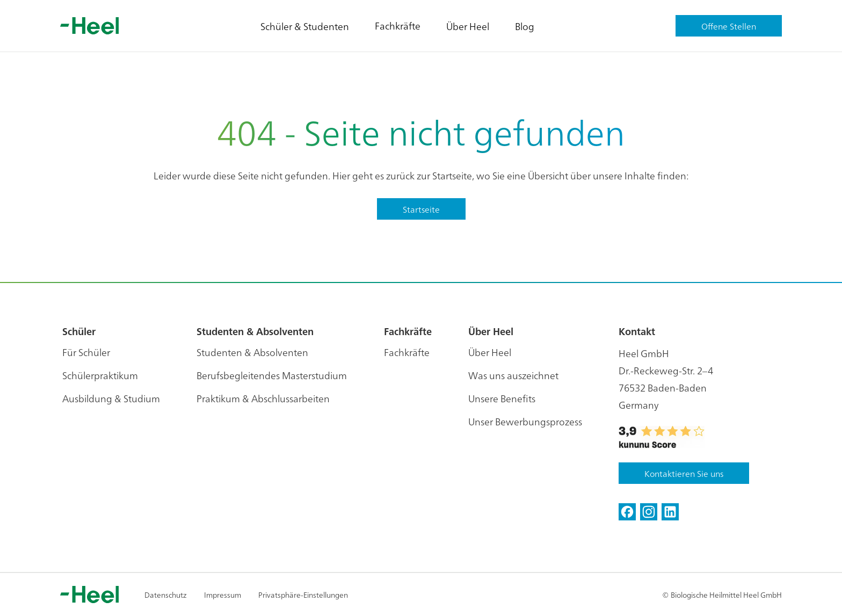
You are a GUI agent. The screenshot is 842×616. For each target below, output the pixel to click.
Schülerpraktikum (100, 375)
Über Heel (468, 26)
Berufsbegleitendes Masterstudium (272, 375)
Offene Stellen (729, 26)
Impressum (223, 595)
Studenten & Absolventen (252, 352)
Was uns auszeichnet (513, 375)
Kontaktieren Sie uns (684, 473)
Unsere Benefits (502, 398)
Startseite (421, 209)
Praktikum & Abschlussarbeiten (263, 398)
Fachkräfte (398, 26)
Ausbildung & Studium (111, 398)
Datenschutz (166, 595)
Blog (525, 26)
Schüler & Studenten (305, 26)
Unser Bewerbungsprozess (525, 421)
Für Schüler (86, 352)
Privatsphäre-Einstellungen (303, 595)
